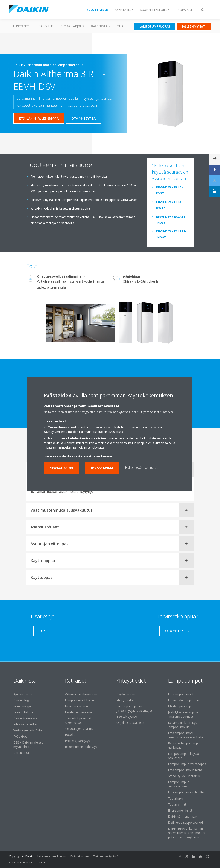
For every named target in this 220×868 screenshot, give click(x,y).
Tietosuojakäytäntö (106, 856)
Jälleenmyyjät (23, 706)
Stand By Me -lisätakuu (184, 776)
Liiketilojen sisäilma (78, 712)
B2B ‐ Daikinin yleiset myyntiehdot (28, 745)
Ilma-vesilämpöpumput (184, 700)
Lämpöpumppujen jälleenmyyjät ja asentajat (134, 708)
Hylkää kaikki (102, 468)
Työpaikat (20, 736)
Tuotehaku (176, 798)
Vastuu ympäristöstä (28, 730)
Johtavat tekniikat (25, 724)
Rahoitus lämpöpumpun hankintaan (185, 745)
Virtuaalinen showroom (81, 694)
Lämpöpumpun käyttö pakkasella (183, 756)
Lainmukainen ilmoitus (52, 856)
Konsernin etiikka (20, 862)
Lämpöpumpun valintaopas (187, 764)
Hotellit (70, 735)
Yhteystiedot (125, 700)
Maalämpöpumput (181, 706)
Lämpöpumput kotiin (79, 700)
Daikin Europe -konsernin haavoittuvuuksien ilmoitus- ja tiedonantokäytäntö (187, 833)
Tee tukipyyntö (127, 717)
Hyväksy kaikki (61, 468)
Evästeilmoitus (80, 856)
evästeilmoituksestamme (92, 456)
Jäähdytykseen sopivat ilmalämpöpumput (183, 714)
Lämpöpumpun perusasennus (179, 784)
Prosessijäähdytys (77, 741)
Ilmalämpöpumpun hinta (185, 770)
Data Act (41, 862)
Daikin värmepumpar (183, 816)
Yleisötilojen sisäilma (79, 729)
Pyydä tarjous (72, 26)
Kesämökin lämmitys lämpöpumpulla (183, 725)
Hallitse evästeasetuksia (142, 468)
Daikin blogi (21, 700)
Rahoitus (46, 26)
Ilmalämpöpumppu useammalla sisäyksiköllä (185, 735)
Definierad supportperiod (185, 822)
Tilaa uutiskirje (23, 712)
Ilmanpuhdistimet (77, 706)
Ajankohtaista (23, 694)
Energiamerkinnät (180, 810)
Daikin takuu (22, 753)
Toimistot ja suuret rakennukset (78, 720)
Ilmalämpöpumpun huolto (186, 792)
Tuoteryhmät (177, 804)
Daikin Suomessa (25, 718)
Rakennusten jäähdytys (81, 747)
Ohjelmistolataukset (130, 723)
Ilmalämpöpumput (181, 694)
